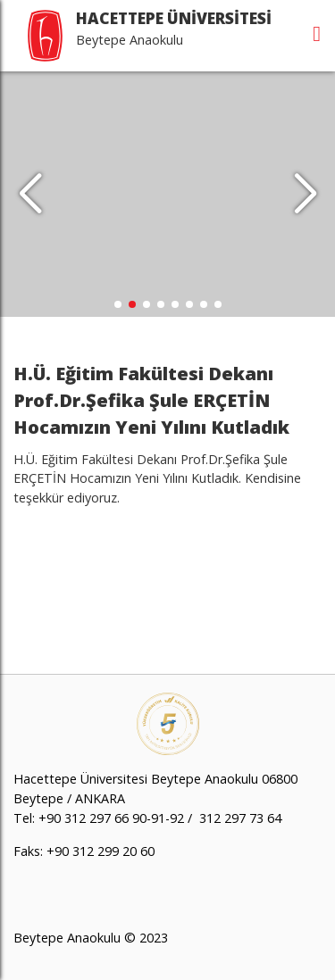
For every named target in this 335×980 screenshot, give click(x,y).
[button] (305, 195)
